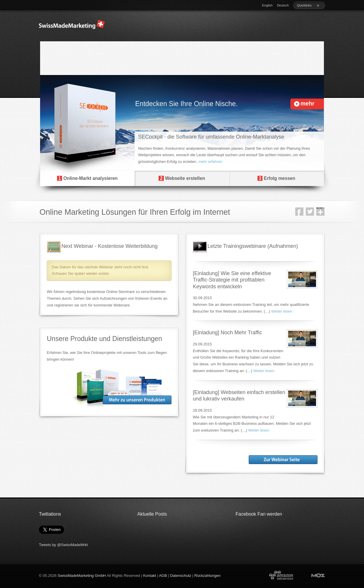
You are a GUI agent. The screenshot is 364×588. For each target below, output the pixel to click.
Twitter (310, 212)
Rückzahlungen (207, 576)
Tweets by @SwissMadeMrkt (63, 545)
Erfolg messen (276, 178)
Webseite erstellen (182, 178)
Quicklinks (308, 5)
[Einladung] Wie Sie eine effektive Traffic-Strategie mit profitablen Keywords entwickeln (232, 280)
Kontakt (150, 576)
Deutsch (283, 5)
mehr (308, 103)
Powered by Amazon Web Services (281, 575)
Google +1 (320, 212)
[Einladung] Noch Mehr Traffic (228, 333)
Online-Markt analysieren (87, 178)
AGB (163, 576)
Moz (313, 575)
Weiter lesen (282, 311)
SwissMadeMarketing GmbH (82, 576)
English (267, 5)
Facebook (299, 212)
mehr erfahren (210, 162)
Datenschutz (181, 576)
